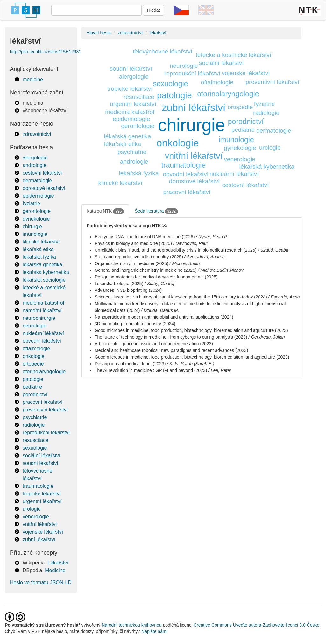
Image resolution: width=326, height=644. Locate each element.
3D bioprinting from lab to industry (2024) (135, 324)
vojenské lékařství (43, 532)
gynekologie (36, 219)
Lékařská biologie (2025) (119, 283)
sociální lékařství (41, 455)
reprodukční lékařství (46, 433)
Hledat (153, 10)
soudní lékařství (40, 463)
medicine (33, 79)
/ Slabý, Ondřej (159, 283)
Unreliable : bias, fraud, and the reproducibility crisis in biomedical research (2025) (176, 250)
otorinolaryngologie (44, 371)
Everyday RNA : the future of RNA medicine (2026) (145, 237)
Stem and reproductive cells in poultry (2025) (139, 257)
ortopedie (33, 364)
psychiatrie (35, 417)
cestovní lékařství (42, 173)
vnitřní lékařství (40, 524)
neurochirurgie (39, 318)
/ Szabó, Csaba (273, 250)
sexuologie (35, 448)
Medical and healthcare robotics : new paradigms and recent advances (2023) (171, 350)
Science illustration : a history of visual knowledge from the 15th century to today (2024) (181, 297)
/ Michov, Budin (185, 263)
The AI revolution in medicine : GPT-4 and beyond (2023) (151, 370)
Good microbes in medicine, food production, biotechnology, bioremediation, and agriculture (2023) (192, 357)
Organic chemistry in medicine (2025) (131, 263)
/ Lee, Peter (220, 370)
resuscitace (35, 440)
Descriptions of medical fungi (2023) (130, 364)
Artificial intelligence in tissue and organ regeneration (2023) (154, 344)
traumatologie (38, 486)
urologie (32, 509)
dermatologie (37, 181)
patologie (33, 379)
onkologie (34, 356)
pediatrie (32, 387)
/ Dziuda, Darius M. (160, 310)
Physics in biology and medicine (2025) (133, 243)
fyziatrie (31, 203)
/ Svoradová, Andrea (205, 257)
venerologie (36, 517)
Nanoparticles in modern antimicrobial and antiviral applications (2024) (164, 317)
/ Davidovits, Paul (190, 243)
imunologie (35, 234)
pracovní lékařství (43, 402)
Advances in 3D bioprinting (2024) (128, 290)
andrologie (35, 165)
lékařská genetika (43, 265)
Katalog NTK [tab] (105, 211)
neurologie (35, 326)
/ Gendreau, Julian (266, 337)
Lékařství (58, 563)
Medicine (55, 570)
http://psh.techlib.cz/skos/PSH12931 (46, 52)
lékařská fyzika (39, 257)
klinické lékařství (41, 242)
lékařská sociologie (44, 280)
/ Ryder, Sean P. (212, 237)
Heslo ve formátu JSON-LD (41, 582)
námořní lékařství (42, 310)
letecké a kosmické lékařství (234, 55)
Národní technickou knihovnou (131, 625)
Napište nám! (154, 631)
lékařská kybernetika (46, 272)
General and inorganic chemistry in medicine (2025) (146, 270)
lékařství (158, 33)
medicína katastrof (43, 303)
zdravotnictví (37, 134)
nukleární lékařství (43, 333)
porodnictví (35, 394)
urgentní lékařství (42, 501)
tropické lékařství (42, 494)
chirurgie (32, 226)
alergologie (35, 158)
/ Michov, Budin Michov (221, 270)
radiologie (34, 425)
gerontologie (37, 211)
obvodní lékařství (42, 341)
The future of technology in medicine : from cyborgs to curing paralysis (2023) (171, 337)
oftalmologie (36, 349)
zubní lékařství (39, 539)
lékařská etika (38, 249)
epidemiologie (38, 196)
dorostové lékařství (44, 188)
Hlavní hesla (99, 33)
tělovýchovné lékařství (163, 51)
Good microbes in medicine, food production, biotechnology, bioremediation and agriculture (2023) (191, 330)
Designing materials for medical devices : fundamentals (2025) (156, 277)
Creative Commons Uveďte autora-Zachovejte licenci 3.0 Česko (256, 625)
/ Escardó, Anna (284, 297)
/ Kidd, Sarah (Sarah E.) (191, 364)
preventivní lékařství (45, 410)
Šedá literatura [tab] (156, 211)
